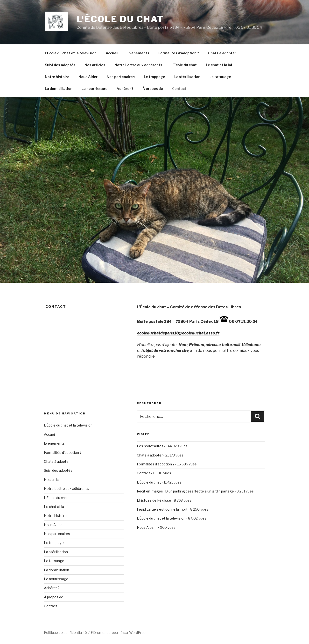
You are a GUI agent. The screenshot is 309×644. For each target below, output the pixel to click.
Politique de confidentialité (65, 633)
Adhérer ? (125, 89)
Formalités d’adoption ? (179, 53)
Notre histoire (57, 77)
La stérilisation (187, 77)
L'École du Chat (120, 19)
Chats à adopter (222, 53)
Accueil (112, 53)
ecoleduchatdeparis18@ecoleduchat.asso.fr (178, 333)
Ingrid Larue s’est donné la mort (162, 509)
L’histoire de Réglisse (154, 500)
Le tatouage (220, 77)
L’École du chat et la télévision (71, 53)
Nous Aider (88, 77)
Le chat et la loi (219, 65)
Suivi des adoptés (60, 65)
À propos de (153, 89)
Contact (179, 89)
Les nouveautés (150, 446)
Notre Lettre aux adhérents (138, 65)
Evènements (138, 53)
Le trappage (154, 77)
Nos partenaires (121, 77)
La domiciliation (59, 89)
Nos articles (95, 65)
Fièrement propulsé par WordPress (119, 633)
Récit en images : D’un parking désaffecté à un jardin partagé (185, 491)
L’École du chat (184, 65)
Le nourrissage (95, 89)
